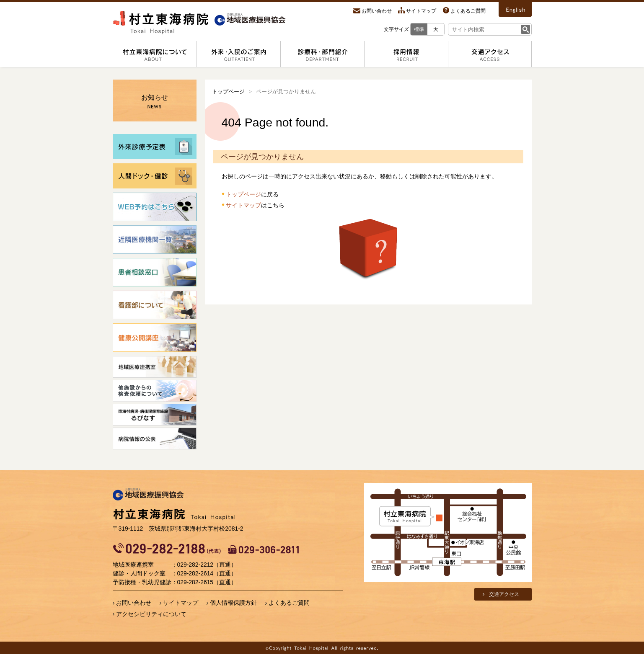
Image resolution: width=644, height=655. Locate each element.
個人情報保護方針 (233, 603)
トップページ (228, 92)
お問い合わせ (377, 11)
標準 (419, 29)
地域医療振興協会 (148, 495)
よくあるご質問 (468, 11)
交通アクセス (504, 594)
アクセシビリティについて (151, 614)
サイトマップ (421, 11)
